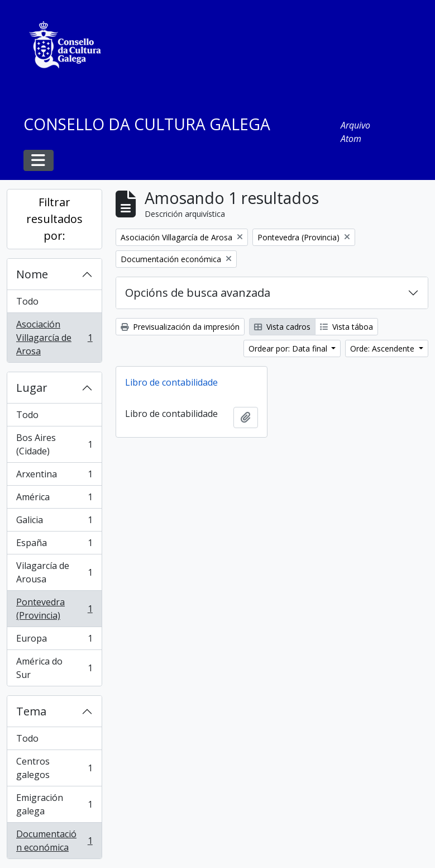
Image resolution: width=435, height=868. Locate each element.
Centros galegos (54, 768)
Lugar (32, 388)
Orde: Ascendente (383, 348)
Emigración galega (54, 804)
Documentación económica (54, 841)
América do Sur (54, 668)
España (54, 545)
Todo (27, 301)
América (54, 499)
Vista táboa (346, 327)
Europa (54, 641)
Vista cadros (282, 327)
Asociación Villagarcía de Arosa (54, 338)
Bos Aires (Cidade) (54, 444)
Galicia (54, 522)
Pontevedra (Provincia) (54, 609)
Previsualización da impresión (180, 327)
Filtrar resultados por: (54, 219)
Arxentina (54, 476)
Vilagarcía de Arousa (54, 572)
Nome (32, 274)
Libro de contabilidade (171, 382)
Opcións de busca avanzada (198, 293)
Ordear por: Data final (289, 348)
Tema (31, 711)
